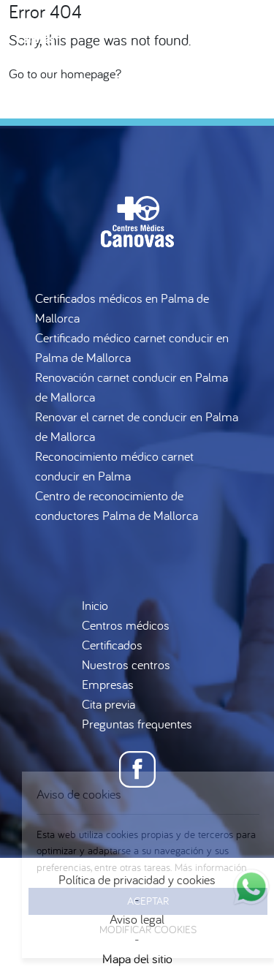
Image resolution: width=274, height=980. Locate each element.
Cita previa (109, 704)
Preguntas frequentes (137, 724)
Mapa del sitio (137, 958)
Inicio (95, 605)
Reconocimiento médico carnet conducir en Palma (114, 466)
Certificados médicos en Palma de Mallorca (122, 308)
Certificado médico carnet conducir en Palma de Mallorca (132, 347)
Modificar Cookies (148, 929)
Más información (211, 867)
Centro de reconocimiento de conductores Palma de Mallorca (117, 505)
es (230, 103)
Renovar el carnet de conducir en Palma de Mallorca (137, 426)
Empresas (108, 684)
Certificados (112, 645)
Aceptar (148, 901)
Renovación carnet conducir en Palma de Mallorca (132, 387)
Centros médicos (126, 625)
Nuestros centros (126, 664)
